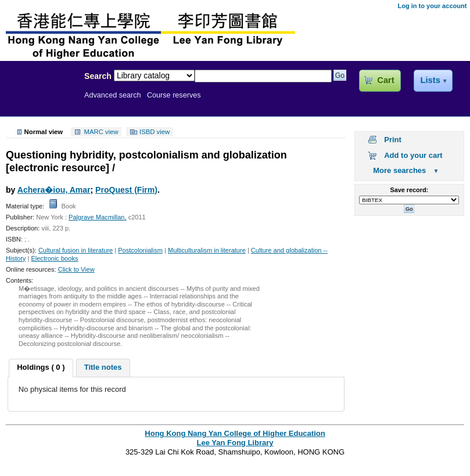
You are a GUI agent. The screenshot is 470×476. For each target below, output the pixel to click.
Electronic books (54, 258)
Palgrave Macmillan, (97, 217)
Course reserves (174, 95)
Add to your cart (413, 155)
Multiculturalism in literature (207, 250)
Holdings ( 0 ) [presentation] (41, 367)
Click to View (76, 269)
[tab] (41, 368)
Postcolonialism (140, 250)
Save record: (409, 190)
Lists (430, 80)
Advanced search (113, 95)
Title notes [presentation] (103, 367)
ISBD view (155, 132)
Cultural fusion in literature (76, 250)
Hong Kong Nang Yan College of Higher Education (235, 433)
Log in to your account (432, 6)
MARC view (101, 132)
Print (393, 140)
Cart (385, 80)
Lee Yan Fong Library (39, 101)
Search (98, 76)
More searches (399, 170)
